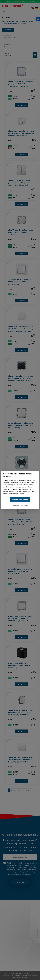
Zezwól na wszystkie (20, 499)
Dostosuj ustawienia (20, 505)
